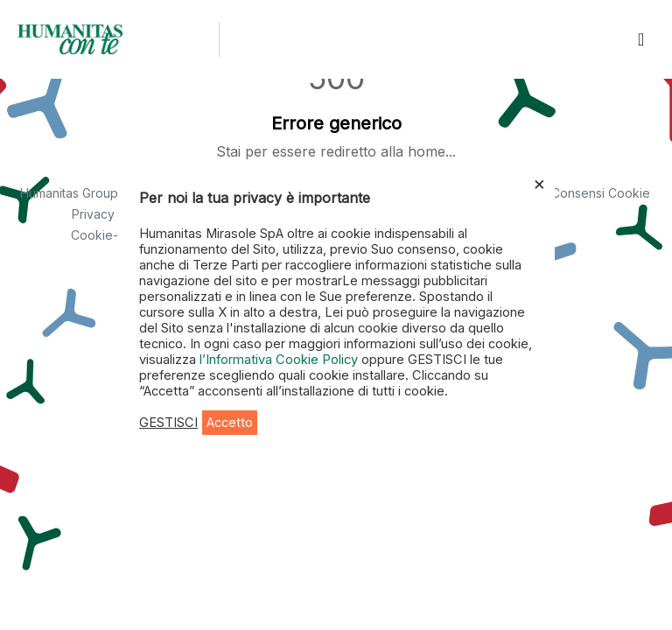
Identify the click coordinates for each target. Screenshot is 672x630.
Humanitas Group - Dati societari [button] (112, 193)
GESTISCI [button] (168, 423)
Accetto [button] (230, 423)
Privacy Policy (112, 214)
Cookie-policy (112, 235)
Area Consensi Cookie (585, 193)
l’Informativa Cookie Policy (280, 360)
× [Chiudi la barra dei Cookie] (539, 183)
